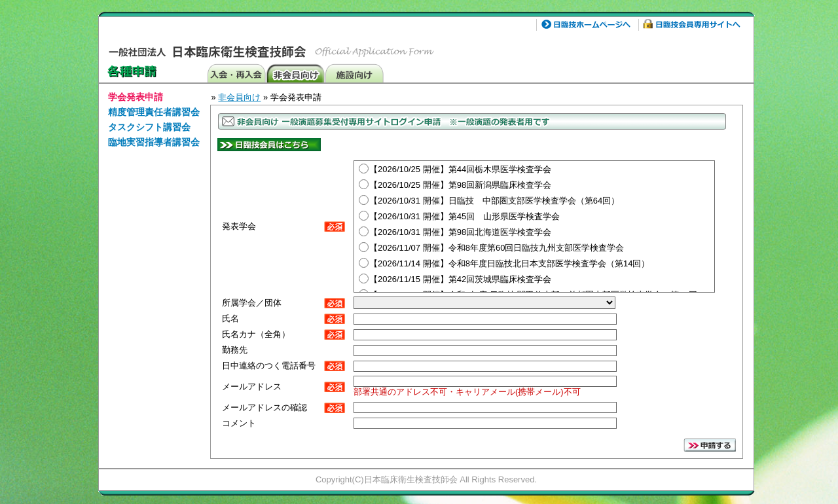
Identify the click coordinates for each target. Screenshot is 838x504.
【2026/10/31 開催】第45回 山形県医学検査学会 (465, 216)
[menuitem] (154, 98)
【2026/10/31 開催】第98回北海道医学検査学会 (460, 232)
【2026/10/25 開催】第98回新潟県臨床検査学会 (460, 185)
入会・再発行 (236, 73)
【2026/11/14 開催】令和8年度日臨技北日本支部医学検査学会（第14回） (509, 263)
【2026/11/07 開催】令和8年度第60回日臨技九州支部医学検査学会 (497, 248)
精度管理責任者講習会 (154, 112)
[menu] (154, 122)
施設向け (354, 73)
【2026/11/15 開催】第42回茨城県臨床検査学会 (460, 279)
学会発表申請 (136, 97)
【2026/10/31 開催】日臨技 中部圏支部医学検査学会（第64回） (494, 201)
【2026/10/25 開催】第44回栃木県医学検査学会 (460, 169)
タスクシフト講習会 (149, 127)
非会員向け (295, 73)
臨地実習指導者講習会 (154, 142)
